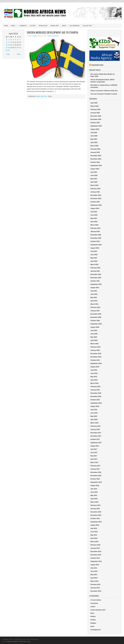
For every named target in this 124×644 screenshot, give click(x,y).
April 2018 (94, 420)
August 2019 (95, 367)
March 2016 (94, 502)
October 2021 (95, 281)
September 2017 (96, 443)
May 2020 (94, 337)
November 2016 (96, 476)
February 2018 (95, 426)
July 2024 (94, 172)
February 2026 (95, 109)
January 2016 (95, 509)
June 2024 (94, 175)
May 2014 (94, 575)
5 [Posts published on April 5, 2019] (16, 40)
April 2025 (94, 142)
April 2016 (94, 499)
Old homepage (74, 26)
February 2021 (95, 307)
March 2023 (94, 225)
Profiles (93, 620)
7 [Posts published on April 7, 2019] (20, 40)
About (64, 26)
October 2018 (95, 400)
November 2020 (96, 317)
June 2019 (94, 373)
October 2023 (95, 202)
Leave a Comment (53, 36)
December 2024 (96, 156)
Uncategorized (95, 630)
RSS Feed (23, 641)
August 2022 (95, 248)
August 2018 (95, 406)
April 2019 (94, 380)
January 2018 (95, 429)
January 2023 (95, 232)
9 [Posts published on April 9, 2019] (9, 42)
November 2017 (96, 436)
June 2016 (94, 492)
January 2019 (95, 390)
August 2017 (95, 446)
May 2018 (94, 416)
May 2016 (94, 495)
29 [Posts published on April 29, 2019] (7, 50)
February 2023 (95, 228)
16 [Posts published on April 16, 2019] (9, 45)
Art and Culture (96, 600)
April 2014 (94, 578)
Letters (33, 26)
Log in (29, 641)
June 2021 (94, 294)
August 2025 (95, 129)
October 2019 (95, 360)
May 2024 (94, 179)
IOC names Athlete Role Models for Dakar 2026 (103, 75)
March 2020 (94, 344)
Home (6, 26)
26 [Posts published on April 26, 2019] (16, 48)
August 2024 (95, 169)
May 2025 (94, 139)
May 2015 (94, 535)
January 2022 (95, 271)
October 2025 (95, 123)
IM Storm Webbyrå (13, 641)
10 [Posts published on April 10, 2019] (11, 42)
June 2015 (94, 532)
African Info (43, 26)
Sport (92, 626)
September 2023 (96, 205)
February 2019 (95, 387)
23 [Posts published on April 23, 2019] (9, 48)
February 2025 (95, 149)
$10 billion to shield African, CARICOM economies (104, 86)
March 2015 (94, 542)
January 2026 (95, 113)
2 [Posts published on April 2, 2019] (9, 40)
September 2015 (96, 522)
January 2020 (95, 350)
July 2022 (94, 251)
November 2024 (96, 159)
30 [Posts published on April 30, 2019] (9, 50)
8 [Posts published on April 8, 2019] (7, 42)
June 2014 (94, 571)
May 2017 (94, 456)
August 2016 (95, 486)
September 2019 (96, 363)
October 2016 (95, 479)
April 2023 (94, 222)
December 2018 (96, 393)
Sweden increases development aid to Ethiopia (52, 32)
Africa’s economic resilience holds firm (104, 91)
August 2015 (95, 525)
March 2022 (94, 265)
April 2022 (94, 261)
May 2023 (94, 218)
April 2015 (94, 538)
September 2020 (96, 324)
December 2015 (96, 512)
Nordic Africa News (62, 13)
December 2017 (96, 433)
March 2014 (94, 581)
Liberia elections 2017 (98, 610)
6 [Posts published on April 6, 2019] (18, 40)
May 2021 (94, 298)
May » (19, 54)
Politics (44, 96)
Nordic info (55, 26)
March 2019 (94, 383)
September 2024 (96, 166)
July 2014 (94, 568)
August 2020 (95, 327)
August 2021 (95, 288)
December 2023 (96, 195)
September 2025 (96, 126)
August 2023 (95, 208)
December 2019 (96, 354)
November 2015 (96, 515)
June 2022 (94, 255)
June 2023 (94, 215)
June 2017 (94, 453)
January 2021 (95, 311)
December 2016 (96, 472)
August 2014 (95, 565)
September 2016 (96, 482)
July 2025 (94, 133)
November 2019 (96, 357)
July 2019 (94, 370)
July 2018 (94, 410)
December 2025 (96, 116)
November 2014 (96, 555)
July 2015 (94, 528)
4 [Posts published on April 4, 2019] (13, 40)
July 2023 (94, 212)
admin (35, 36)
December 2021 (96, 274)
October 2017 (95, 439)
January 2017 (95, 469)
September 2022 (96, 245)
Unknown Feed (97, 65)
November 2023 (96, 199)
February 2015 (95, 545)
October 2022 (95, 241)
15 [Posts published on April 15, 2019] (7, 45)
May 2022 (94, 258)
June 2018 (94, 413)
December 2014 (96, 552)
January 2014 (95, 588)
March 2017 (94, 462)
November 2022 (96, 238)
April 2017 (94, 459)
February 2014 (95, 584)
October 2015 (95, 519)
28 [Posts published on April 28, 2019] (20, 48)
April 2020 (94, 340)
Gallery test (87, 26)
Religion (93, 623)
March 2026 (94, 106)
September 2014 (96, 561)
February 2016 (95, 505)
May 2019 (94, 377)
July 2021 (94, 291)
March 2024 (94, 185)
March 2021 (94, 304)
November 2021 (96, 278)
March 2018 (94, 423)
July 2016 (94, 489)
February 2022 (95, 268)
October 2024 (95, 162)
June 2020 (94, 334)
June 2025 (94, 136)
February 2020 (95, 347)
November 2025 (96, 119)
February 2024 (95, 189)
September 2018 (96, 403)
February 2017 (95, 466)
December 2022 (96, 235)
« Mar (8, 54)
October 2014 (95, 558)
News (13, 26)
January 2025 (95, 152)
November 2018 (96, 396)
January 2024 (95, 192)
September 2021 (96, 284)
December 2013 (96, 591)
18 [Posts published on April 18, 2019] (13, 45)
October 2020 (95, 321)
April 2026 (94, 103)
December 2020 (96, 314)
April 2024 (94, 182)
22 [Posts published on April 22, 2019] (7, 48)
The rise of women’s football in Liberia (104, 94)
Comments (23, 26)
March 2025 (94, 146)
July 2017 (94, 449)
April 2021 (94, 301)
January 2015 (95, 548)
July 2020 (94, 330)
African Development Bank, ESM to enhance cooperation (103, 81)
